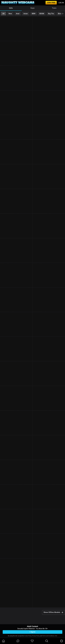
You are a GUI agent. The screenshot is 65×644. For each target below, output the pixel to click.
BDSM (42, 14)
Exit (56, 636)
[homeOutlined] (3, 641)
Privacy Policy (36, 636)
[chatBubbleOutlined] (18, 641)
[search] (47, 641)
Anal (18, 14)
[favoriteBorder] (32, 641)
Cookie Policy (28, 636)
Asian (26, 14)
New (10, 14)
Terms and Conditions (48, 636)
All (3, 14)
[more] (62, 641)
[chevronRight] (63, 14)
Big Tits (51, 14)
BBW (34, 14)
